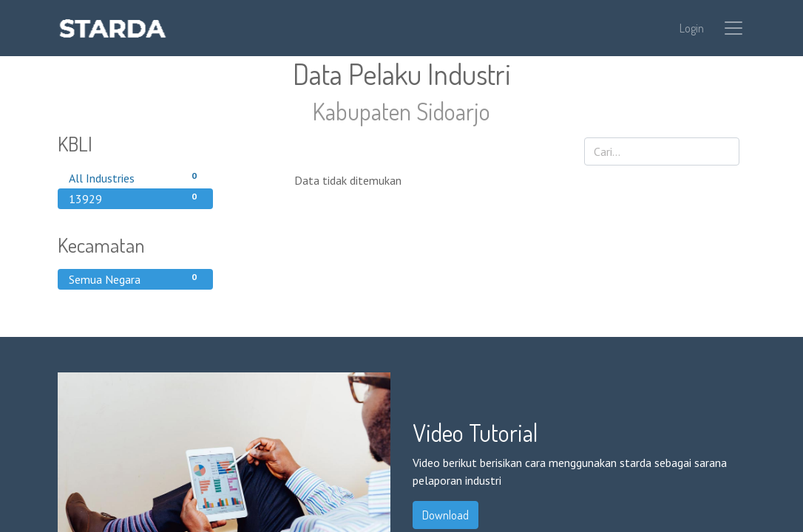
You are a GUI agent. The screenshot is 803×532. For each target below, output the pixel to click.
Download (445, 515)
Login (692, 28)
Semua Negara (135, 279)
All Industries (135, 177)
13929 (135, 198)
